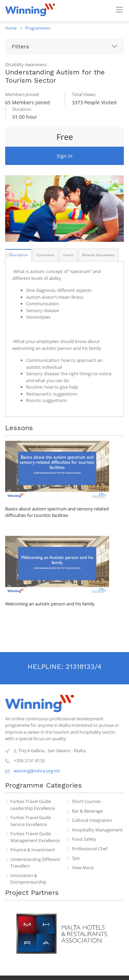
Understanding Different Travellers (35, 863)
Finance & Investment (33, 850)
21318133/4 (84, 666)
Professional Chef (90, 849)
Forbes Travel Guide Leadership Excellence (33, 805)
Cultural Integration (92, 820)
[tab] (18, 255)
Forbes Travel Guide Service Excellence (31, 821)
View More (83, 867)
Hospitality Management (97, 830)
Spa (76, 858)
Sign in (65, 156)
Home (11, 28)
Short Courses (86, 801)
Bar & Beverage (87, 811)
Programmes (38, 28)
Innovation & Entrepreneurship (28, 879)
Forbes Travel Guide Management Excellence (35, 837)
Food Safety (84, 839)
